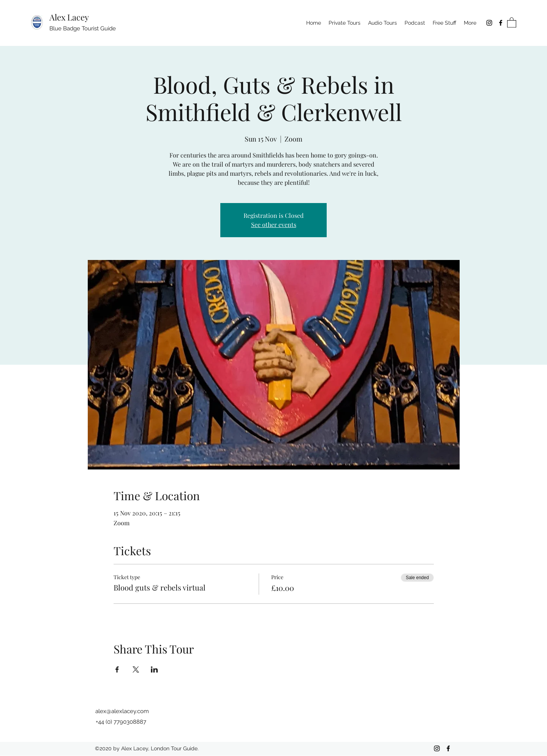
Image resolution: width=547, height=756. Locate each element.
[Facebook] (501, 23)
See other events (274, 224)
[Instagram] (489, 23)
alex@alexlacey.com (122, 711)
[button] (512, 22)
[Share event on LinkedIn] (154, 669)
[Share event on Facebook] (117, 669)
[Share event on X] (136, 669)
